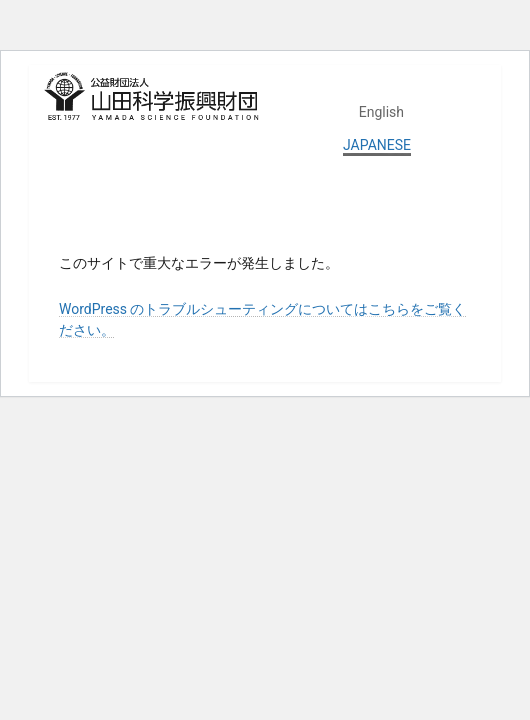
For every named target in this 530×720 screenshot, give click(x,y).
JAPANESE (377, 145)
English (381, 112)
